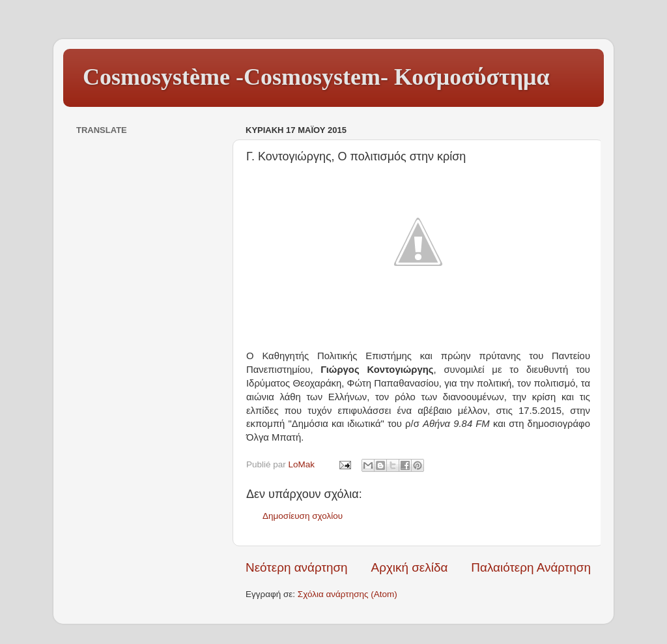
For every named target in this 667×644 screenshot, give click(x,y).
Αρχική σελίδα (410, 567)
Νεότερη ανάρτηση (297, 567)
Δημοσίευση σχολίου (303, 516)
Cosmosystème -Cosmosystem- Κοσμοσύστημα (316, 77)
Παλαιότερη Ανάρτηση (531, 567)
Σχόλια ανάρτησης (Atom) (348, 594)
